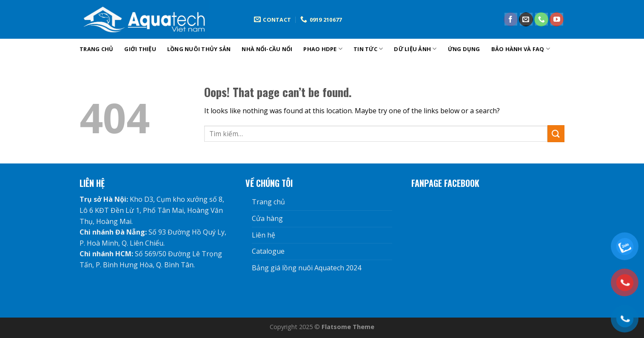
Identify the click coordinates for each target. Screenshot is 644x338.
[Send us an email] (526, 20)
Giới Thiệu (140, 49)
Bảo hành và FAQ (521, 49)
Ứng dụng (464, 49)
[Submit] (556, 133)
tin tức (368, 49)
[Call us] (541, 20)
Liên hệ (264, 235)
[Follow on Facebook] (511, 20)
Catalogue (268, 251)
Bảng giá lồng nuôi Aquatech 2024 (306, 268)
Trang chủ (96, 49)
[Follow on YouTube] (557, 20)
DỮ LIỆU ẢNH (415, 49)
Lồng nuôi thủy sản (199, 49)
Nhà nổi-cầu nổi (267, 49)
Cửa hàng (267, 218)
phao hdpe (323, 49)
